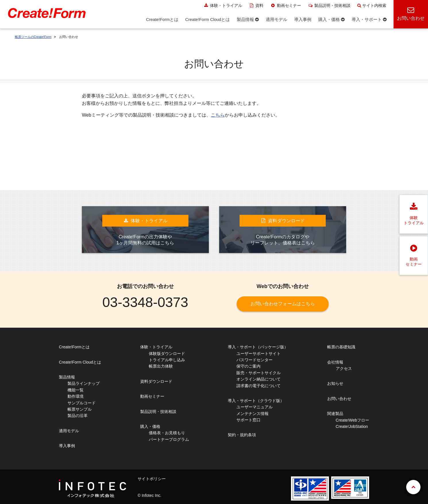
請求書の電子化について (259, 386)
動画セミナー (286, 5)
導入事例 (67, 446)
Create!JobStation (352, 426)
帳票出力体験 (161, 366)
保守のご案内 (248, 366)
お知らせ (335, 383)
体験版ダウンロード (167, 354)
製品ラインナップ (84, 383)
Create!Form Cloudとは (80, 362)
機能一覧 (76, 390)
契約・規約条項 (242, 435)
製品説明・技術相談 (329, 5)
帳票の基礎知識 (341, 347)
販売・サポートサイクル (259, 373)
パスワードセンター (255, 360)
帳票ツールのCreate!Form (33, 37)
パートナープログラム (169, 439)
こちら (218, 115)
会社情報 (335, 362)
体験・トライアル (223, 5)
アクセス (344, 368)
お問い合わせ (339, 399)
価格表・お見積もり (167, 433)
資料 (256, 5)
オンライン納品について (259, 379)
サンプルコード (82, 403)
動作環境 (76, 396)
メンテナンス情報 (252, 414)
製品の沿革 (78, 416)
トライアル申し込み (167, 360)
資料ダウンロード (156, 381)
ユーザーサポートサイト (259, 354)
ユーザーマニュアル (255, 407)
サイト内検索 (372, 5)
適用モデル (69, 431)
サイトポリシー (152, 479)
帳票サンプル (80, 409)
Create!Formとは (74, 347)
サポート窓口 (248, 420)
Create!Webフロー (352, 420)
